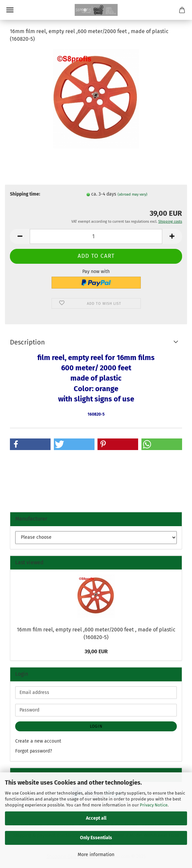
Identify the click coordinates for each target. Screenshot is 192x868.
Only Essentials (96, 838)
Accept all (96, 818)
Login (96, 726)
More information (96, 855)
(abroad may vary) (133, 194)
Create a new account (38, 741)
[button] (20, 236)
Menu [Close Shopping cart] (10, 10)
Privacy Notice (154, 805)
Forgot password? (34, 751)
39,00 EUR (96, 651)
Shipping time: (25, 194)
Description (27, 342)
